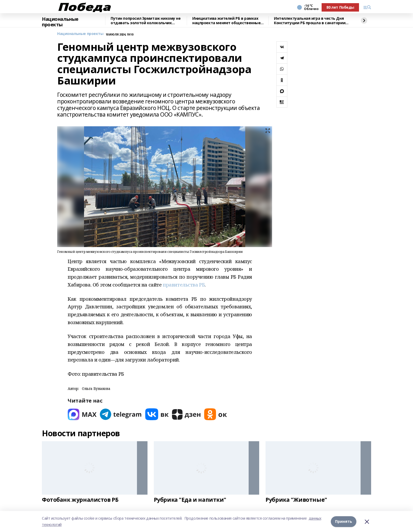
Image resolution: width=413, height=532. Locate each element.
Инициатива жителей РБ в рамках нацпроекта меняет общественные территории (226, 21)
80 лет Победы (340, 7)
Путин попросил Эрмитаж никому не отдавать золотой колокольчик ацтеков (146, 21)
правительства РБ (184, 285)
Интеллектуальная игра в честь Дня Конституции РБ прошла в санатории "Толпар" (310, 21)
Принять (344, 521)
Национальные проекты (60, 22)
